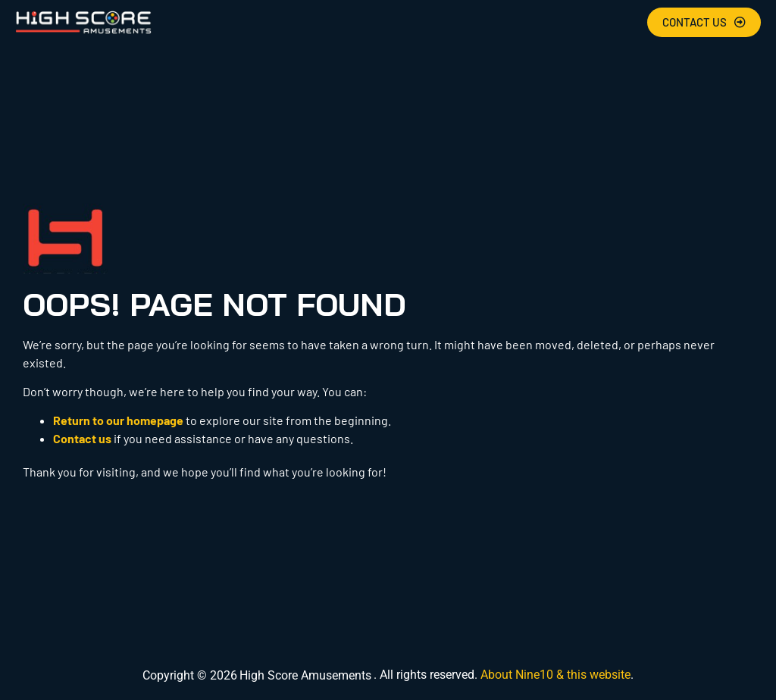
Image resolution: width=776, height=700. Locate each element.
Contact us (82, 438)
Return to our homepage (118, 420)
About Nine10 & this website (555, 675)
